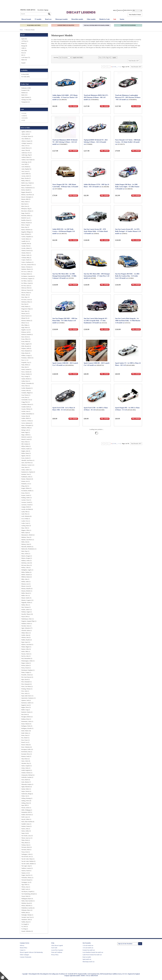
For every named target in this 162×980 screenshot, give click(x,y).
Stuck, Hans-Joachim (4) (28, 822)
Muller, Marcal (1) (26, 593)
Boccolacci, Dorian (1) (27, 211)
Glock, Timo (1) (26, 386)
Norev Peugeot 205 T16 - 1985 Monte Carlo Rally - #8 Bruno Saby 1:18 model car (65, 187)
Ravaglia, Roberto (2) (27, 717)
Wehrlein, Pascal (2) (27, 903)
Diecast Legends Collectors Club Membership (31, 952)
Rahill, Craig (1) (26, 710)
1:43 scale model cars (88, 948)
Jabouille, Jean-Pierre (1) (28, 460)
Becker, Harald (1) (26, 190)
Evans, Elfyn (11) (26, 339)
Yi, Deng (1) (25, 929)
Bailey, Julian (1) (26, 181)
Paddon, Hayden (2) (27, 640)
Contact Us (23, 950)
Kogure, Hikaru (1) (26, 488)
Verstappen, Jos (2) (26, 882)
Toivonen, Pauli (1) (26, 850)
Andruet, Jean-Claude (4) (28, 160)
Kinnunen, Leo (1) (26, 484)
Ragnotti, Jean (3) (26, 705)
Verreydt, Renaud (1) (27, 880)
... (117, 67)
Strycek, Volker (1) (26, 819)
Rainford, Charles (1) (27, 712)
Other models (91, 19)
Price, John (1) (25, 691)
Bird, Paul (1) (25, 204)
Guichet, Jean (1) (26, 411)
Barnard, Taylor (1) (26, 185)
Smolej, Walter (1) (26, 789)
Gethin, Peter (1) (26, 381)
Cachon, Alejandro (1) (27, 237)
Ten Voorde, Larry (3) (27, 836)
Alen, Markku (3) (26, 139)
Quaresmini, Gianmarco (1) (29, 698)
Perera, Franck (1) (26, 668)
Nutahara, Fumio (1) (27, 624)
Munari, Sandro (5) (26, 598)
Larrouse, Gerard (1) (27, 502)
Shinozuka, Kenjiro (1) (27, 784)
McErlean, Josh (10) (27, 563)
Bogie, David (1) (26, 213)
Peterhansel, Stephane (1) (28, 670)
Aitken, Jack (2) (26, 134)
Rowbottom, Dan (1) (27, 752)
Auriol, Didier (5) (26, 174)
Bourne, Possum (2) (27, 223)
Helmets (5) (24, 93)
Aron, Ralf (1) (25, 164)
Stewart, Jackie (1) (26, 808)
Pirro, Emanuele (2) (27, 684)
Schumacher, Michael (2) (28, 775)
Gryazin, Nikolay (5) (27, 409)
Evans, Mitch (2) (26, 341)
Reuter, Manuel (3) (26, 724)
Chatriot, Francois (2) (27, 251)
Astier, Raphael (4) (26, 169)
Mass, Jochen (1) (26, 554)
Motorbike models (77, 19)
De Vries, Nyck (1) (26, 286)
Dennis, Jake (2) (26, 295)
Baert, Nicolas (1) (26, 178)
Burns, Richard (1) (26, 234)
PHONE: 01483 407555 (28, 10)
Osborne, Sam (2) (26, 637)
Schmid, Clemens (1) (27, 773)
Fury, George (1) (26, 376)
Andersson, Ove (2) (26, 153)
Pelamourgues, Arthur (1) (28, 661)
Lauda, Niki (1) (25, 512)
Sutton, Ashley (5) (26, 831)
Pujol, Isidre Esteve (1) (27, 696)
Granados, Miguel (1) (27, 393)
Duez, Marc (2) (25, 311)
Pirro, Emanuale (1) (27, 682)
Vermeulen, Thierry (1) (27, 878)
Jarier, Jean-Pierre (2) (27, 463)
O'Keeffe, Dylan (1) (27, 630)
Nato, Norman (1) (26, 607)
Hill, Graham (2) (26, 444)
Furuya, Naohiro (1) (27, 374)
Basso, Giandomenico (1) (28, 188)
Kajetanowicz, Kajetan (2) (28, 472)
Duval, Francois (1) (26, 316)
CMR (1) (24, 48)
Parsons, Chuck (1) (26, 654)
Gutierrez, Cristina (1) (27, 421)
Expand (23, 63)
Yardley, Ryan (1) (26, 922)
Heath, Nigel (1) (26, 432)
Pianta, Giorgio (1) (26, 672)
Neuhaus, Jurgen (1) (27, 612)
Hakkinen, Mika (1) (27, 428)
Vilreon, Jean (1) (26, 887)
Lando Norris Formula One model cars (92, 955)
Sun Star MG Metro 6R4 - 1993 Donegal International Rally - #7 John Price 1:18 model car (97, 276)
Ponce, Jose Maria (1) (27, 686)
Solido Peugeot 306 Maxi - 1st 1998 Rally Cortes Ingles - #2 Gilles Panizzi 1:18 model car (127, 187)
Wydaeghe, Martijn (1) (27, 915)
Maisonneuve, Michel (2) (28, 535)
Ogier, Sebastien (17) (27, 628)
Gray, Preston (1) (26, 395)
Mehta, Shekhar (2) (26, 572)
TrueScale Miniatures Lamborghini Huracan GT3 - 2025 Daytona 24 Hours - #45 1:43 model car (128, 97)
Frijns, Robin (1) (26, 365)
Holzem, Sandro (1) (27, 449)
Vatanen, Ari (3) (26, 873)
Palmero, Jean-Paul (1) (27, 645)
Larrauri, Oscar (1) (26, 500)
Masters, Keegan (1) (27, 558)
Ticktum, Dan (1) (26, 845)
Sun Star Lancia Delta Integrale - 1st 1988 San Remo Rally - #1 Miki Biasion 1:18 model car (128, 321)
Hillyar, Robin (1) (26, 446)
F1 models (38, 19)
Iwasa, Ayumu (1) (26, 458)
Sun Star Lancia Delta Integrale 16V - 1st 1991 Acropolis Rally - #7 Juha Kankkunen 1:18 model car (96, 321)
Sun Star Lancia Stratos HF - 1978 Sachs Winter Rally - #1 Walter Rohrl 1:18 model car (96, 231)
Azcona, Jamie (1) (26, 176)
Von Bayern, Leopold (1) (28, 892)
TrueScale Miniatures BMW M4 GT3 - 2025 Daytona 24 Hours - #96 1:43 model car (96, 97)
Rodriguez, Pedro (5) (27, 726)
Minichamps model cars (89, 962)
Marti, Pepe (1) (25, 551)
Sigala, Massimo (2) (27, 787)
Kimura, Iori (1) (26, 481)
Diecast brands (26, 19)
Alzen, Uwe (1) (25, 146)
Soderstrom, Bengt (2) (27, 794)
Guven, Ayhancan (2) (27, 423)
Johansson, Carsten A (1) (28, 465)
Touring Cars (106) (26, 100)
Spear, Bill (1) (25, 805)
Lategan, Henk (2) (26, 507)
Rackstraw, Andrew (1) (27, 703)
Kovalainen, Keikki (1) (27, 491)
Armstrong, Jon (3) (26, 162)
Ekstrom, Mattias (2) (27, 321)
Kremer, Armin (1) (26, 495)
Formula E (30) (25, 90)
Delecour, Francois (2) (27, 290)
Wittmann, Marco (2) (27, 910)
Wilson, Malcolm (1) (27, 906)
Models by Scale (104, 19)
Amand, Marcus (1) (26, 148)
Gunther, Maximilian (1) (28, 414)
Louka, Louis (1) (26, 523)
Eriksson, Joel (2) (26, 332)
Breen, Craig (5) (26, 225)
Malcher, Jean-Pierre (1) (28, 540)
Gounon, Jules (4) (26, 390)
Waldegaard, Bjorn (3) (27, 899)
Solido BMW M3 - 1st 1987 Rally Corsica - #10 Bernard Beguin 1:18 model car (64, 231)
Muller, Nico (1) (26, 596)
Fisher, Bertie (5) (26, 353)
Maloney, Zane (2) (26, 544)
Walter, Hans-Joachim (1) (28, 901)
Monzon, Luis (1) (26, 584)
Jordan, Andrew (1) (26, 470)
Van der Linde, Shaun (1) (28, 859)
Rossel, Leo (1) (25, 742)
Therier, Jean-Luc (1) (27, 838)
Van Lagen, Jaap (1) (27, 866)
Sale (115, 19)
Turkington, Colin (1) (27, 854)
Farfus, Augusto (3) (26, 344)
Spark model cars (87, 959)
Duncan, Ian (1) (26, 313)
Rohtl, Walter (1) (26, 733)
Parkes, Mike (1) (26, 652)
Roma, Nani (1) (25, 735)
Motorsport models (61, 19)
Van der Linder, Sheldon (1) (29, 864)
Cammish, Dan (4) (26, 244)
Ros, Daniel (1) (25, 738)
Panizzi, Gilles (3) (26, 649)
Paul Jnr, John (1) (26, 656)
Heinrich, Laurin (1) (27, 437)
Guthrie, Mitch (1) (26, 418)
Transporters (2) (26, 102)
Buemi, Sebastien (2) (27, 230)
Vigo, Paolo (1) (25, 885)
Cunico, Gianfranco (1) (27, 262)
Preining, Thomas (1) (27, 689)
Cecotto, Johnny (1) (27, 248)
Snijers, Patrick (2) (26, 791)
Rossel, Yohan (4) (26, 745)
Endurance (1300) (26, 88)
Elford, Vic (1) (25, 323)
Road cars (48, 19)
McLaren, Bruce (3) (27, 565)
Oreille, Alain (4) (26, 635)
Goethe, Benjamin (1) (27, 388)
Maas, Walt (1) (25, 528)
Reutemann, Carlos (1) (27, 721)
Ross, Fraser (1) (26, 740)
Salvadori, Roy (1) (26, 763)
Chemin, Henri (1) (26, 253)
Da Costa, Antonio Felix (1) (29, 265)
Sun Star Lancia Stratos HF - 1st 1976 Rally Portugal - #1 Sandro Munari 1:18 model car (128, 231)
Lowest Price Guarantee (57, 950)
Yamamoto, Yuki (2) (27, 920)
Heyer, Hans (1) (26, 442)
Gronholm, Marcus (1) (27, 404)
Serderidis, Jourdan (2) (27, 777)
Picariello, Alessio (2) (27, 675)
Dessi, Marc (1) (25, 297)
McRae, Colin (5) (26, 568)
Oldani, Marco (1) (26, 633)
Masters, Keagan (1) (27, 556)
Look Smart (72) (26, 57)
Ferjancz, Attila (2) (26, 348)
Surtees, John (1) (26, 829)
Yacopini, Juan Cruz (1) (28, 917)
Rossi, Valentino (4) (27, 747)
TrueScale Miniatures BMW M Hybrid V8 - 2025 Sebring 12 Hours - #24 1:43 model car (65, 142)
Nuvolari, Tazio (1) (26, 626)
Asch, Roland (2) (26, 167)
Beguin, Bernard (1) (27, 192)
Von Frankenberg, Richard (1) (29, 894)
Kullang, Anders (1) (27, 498)
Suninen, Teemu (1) (27, 826)
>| (120, 67)
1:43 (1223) (24, 118)
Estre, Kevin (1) (26, 337)
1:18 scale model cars (88, 945)
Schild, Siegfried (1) (27, 770)
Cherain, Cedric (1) (26, 255)
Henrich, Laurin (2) (26, 439)
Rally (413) (24, 95)
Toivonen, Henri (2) (27, 847)
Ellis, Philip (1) (25, 325)
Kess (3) (24, 53)
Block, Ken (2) (25, 206)
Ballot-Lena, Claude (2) (28, 183)
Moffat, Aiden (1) (26, 582)
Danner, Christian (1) (27, 267)
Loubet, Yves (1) (26, 521)
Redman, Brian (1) (26, 719)
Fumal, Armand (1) (26, 369)
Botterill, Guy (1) (26, 218)
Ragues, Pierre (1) (26, 707)
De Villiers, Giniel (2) (27, 283)
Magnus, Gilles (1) (26, 530)
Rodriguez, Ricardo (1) (27, 728)
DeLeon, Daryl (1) (26, 293)
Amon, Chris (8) (26, 150)
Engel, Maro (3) (26, 328)
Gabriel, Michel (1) (26, 379)
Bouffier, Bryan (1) (26, 220)
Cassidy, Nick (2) (26, 246)
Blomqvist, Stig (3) (26, 209)
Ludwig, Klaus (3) (26, 526)
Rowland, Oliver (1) (27, 754)
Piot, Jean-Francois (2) (27, 677)
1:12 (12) (24, 113)
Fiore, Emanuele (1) (27, 351)
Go (49, 14)
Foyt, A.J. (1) (25, 360)
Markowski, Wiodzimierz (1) (29, 549)
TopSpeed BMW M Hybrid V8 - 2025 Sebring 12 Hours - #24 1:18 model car (96, 142)
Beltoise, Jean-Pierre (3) (28, 195)
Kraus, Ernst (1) (26, 493)
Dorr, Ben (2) (25, 304)
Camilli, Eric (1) (26, 241)
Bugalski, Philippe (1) (27, 232)
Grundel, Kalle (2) (26, 407)
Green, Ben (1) (25, 397)
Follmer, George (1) (27, 356)
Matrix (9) (24, 60)
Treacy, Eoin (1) (26, 852)
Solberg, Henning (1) (27, 798)
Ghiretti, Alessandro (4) (28, 383)
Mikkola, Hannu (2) (27, 577)
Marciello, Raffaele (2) (27, 547)
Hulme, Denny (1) (26, 453)
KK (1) (23, 55)
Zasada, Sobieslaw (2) (27, 931)
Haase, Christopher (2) (27, 425)
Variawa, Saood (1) (26, 871)
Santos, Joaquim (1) (27, 766)
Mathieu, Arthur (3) (26, 561)
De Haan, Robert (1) (27, 274)
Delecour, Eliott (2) (26, 288)
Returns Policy (24, 948)
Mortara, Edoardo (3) (27, 589)
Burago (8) (24, 46)
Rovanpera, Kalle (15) (27, 749)
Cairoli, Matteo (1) (26, 239)
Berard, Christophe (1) (27, 197)
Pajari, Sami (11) (26, 642)
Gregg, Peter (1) (26, 402)
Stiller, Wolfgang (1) (27, 810)
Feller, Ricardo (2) (26, 346)
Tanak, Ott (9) (25, 833)
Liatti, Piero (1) (25, 514)
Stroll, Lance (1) (26, 817)
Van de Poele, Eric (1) (27, 857)
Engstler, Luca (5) (26, 330)
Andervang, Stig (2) (27, 155)
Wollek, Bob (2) (26, 913)
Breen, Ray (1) (25, 227)
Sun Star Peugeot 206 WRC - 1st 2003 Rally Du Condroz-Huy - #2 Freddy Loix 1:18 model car (127, 276)
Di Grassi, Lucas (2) (27, 300)
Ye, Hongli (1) (25, 924)
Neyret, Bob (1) (26, 617)
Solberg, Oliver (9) (26, 801)
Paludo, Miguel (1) (26, 647)
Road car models (87, 957)
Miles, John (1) (25, 579)
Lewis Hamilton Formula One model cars (93, 952)
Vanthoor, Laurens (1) (27, 868)
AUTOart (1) (25, 41)
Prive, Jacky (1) (26, 693)
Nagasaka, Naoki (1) (27, 602)
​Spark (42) (24, 39)
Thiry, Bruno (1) (26, 843)
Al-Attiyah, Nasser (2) (27, 136)
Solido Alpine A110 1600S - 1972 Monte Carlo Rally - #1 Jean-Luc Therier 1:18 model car (65, 97)
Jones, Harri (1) (25, 467)
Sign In (120, 10)
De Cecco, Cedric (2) (27, 272)
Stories (122, 19)
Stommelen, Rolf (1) (27, 812)
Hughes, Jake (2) (26, 451)
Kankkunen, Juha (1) (27, 477)
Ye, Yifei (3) (25, 926)
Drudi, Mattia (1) (26, 307)
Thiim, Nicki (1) (26, 840)
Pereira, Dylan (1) (26, 665)
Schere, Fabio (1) (26, 768)
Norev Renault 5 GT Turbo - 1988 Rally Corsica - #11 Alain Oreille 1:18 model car (128, 142)
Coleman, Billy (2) (26, 258)
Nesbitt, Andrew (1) (27, 610)
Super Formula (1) (26, 97)
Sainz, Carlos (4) (26, 761)
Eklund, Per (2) (25, 318)
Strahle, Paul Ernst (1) (27, 815)
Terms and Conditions (57, 952)
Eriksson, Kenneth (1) (27, 334)
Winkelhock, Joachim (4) (28, 908)
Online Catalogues (24, 955)
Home (22, 30)
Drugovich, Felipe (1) (27, 309)
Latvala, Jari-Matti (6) (27, 509)
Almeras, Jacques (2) (27, 141)
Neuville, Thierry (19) (27, 614)
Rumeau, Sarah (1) (26, 756)
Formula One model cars (89, 950)
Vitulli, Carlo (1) (26, 889)
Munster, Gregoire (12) (27, 600)
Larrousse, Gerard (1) (27, 505)
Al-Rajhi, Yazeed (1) (27, 143)
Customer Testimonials (26, 957)
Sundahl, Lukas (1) (26, 824)
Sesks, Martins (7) (26, 782)
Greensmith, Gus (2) (27, 400)
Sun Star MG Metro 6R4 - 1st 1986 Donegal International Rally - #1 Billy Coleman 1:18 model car (64, 276)
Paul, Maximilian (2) (27, 658)
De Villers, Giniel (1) (27, 281)
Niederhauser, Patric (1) (28, 619)
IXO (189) (24, 51)
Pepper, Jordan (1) (26, 663)
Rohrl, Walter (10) (26, 731)
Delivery (22, 945)
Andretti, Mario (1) (26, 157)
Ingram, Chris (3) (26, 456)
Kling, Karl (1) (25, 486)
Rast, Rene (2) (25, 714)
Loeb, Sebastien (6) (26, 516)
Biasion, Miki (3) (26, 199)
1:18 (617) (24, 116)
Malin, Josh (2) (25, 542)
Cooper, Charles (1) (27, 260)
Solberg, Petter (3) (26, 803)
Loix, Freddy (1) (26, 519)
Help (115, 10)
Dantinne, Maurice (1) (27, 269)
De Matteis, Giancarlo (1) (28, 276)
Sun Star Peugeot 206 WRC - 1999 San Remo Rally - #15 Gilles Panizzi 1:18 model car (65, 321)
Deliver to (128, 10)
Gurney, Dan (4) (26, 416)
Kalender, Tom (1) (26, 474)
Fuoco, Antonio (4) (26, 372)
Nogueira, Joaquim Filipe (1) (29, 621)
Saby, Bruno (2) (26, 759)
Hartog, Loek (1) (26, 430)
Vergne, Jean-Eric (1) (27, 875)
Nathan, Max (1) (26, 605)
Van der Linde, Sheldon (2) (28, 861)
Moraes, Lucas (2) (26, 586)
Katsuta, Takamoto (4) (27, 479)
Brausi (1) (24, 43)
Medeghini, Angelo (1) (27, 570)
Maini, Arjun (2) (26, 533)
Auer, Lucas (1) (25, 171)
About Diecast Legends (57, 945)
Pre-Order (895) (26, 77)
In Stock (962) (25, 74)
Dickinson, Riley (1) (27, 302)
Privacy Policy (55, 955)
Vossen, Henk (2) (26, 896)
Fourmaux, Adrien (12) (27, 358)
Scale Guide (54, 948)
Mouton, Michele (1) (27, 591)
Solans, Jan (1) (25, 796)
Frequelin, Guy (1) (26, 362)
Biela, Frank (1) (26, 202)
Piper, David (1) (26, 680)
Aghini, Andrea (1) (26, 132)
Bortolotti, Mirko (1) (27, 216)
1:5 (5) (23, 120)
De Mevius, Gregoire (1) (28, 279)
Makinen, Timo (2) (26, 537)
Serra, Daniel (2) (26, 780)
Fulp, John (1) (25, 367)
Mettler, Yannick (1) (27, 575)
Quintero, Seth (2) (26, 700)
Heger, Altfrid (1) (26, 435)
